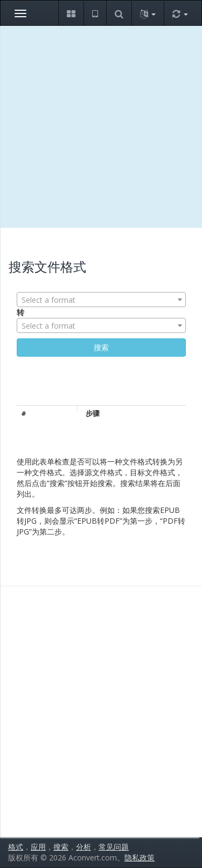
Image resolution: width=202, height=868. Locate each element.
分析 (83, 847)
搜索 (61, 847)
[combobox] (101, 300)
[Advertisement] (101, 127)
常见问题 (114, 847)
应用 (38, 847)
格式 (16, 847)
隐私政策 (140, 857)
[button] (71, 13)
